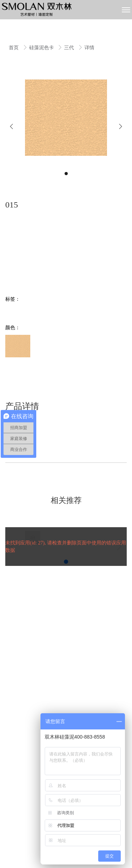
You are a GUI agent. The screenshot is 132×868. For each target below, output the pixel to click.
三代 (70, 48)
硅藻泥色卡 (42, 48)
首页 (14, 48)
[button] (11, 126)
